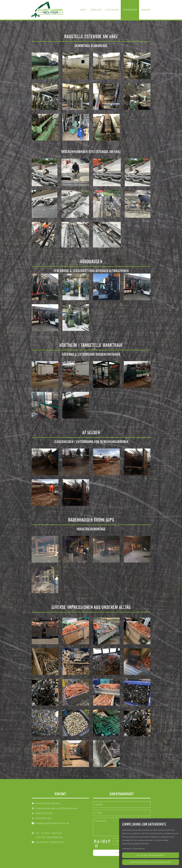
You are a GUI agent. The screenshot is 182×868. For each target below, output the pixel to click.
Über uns (96, 10)
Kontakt (146, 10)
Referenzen (130, 10)
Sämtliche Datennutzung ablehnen (151, 862)
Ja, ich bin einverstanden (151, 855)
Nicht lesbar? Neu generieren (96, 846)
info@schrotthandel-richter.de (52, 823)
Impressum (42, 842)
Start (83, 10)
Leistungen (112, 10)
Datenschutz (57, 842)
